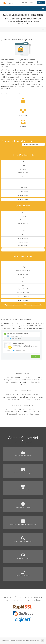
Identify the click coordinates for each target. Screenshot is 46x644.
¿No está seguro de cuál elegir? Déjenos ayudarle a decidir (23, 305)
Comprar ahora (23, 199)
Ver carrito (41, 2)
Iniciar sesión (25, 2)
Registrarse (32, 2)
